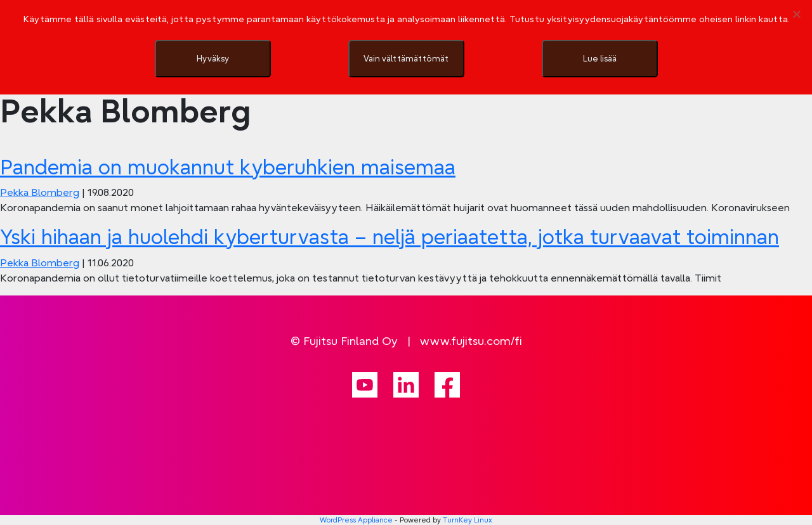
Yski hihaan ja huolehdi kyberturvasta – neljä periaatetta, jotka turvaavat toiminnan (390, 237)
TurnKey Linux (468, 520)
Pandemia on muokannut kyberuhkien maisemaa (228, 167)
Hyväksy (213, 58)
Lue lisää (600, 58)
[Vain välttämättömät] (796, 14)
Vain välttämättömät (406, 58)
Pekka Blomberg (40, 192)
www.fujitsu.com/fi (471, 341)
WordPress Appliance (356, 520)
